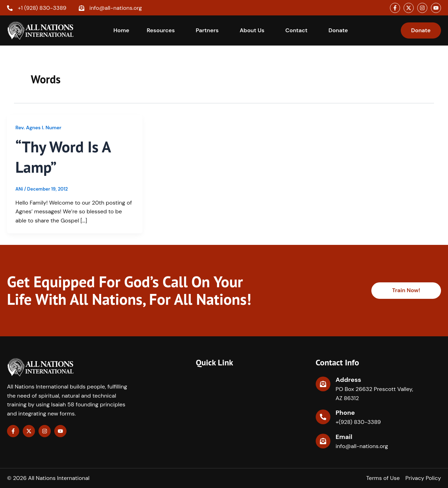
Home (121, 30)
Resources (161, 30)
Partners (207, 30)
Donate (338, 30)
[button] (162, 30)
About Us (252, 30)
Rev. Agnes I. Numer (38, 128)
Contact (296, 30)
